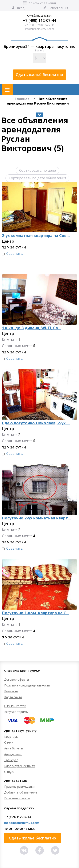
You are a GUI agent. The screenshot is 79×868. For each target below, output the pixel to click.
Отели (9, 742)
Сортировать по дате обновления (37, 178)
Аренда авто (13, 754)
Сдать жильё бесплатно (39, 75)
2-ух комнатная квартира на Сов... (36, 236)
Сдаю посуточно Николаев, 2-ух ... (36, 423)
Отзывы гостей (15, 706)
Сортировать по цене (37, 170)
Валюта (40, 56)
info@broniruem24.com (40, 29)
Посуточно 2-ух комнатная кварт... (36, 518)
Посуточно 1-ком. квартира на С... (36, 613)
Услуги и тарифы (16, 712)
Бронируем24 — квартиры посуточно (39, 43)
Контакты (11, 691)
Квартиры (11, 737)
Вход (18, 8)
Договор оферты (17, 679)
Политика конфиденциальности (27, 685)
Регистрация (55, 8)
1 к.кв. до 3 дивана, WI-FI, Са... (31, 328)
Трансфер (11, 760)
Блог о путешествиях (19, 766)
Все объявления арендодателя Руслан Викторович (38, 101)
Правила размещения (20, 786)
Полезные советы (17, 798)
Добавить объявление (21, 792)
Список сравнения (39, 3)
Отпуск (9, 772)
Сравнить (15, 254)
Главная (22, 99)
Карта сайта (13, 697)
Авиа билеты (13, 748)
